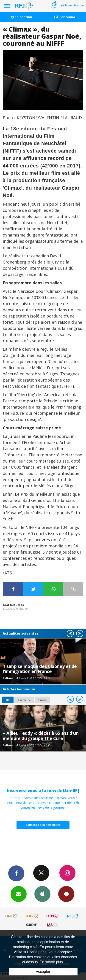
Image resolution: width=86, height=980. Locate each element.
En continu (22, 17)
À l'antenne (64, 17)
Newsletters (19, 894)
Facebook (16, 873)
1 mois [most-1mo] (42, 700)
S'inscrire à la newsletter (43, 825)
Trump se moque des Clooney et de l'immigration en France (40, 669)
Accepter (43, 972)
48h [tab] (8, 700)
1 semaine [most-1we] (24, 700)
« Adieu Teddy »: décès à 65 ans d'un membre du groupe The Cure (41, 736)
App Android (66, 894)
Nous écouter (75, 5)
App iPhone (42, 894)
